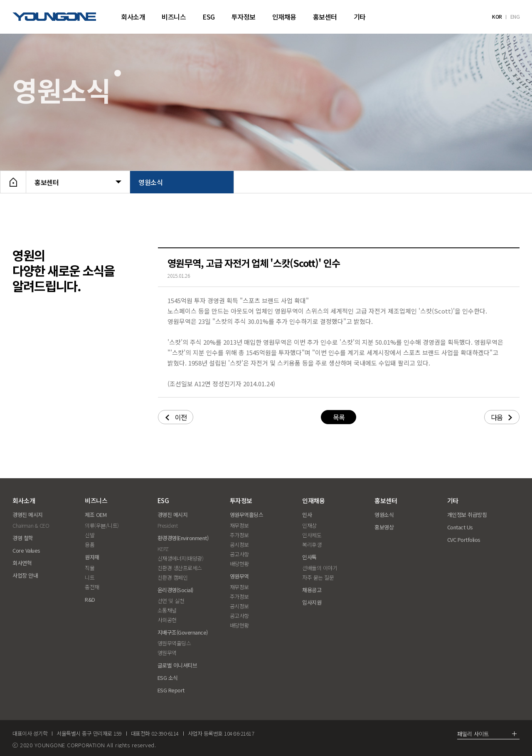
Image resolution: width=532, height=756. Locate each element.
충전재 (92, 587)
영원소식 (182, 182)
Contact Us (460, 527)
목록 (339, 417)
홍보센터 (325, 17)
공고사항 (239, 554)
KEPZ (163, 549)
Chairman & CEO (31, 525)
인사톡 (309, 557)
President (168, 525)
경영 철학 (23, 538)
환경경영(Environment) (183, 538)
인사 (307, 515)
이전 (176, 417)
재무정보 (239, 525)
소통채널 (167, 610)
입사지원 (312, 602)
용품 (90, 545)
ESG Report (171, 690)
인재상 (309, 525)
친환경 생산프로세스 (180, 568)
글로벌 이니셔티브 (177, 665)
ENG (515, 17)
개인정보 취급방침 (467, 515)
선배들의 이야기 (320, 568)
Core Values (26, 550)
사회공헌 (167, 620)
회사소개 (133, 17)
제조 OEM (96, 515)
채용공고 (312, 590)
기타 (360, 17)
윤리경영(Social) (175, 590)
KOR (497, 17)
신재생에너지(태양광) (181, 558)
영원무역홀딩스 (174, 643)
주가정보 (239, 535)
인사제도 (312, 535)
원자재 (92, 557)
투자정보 (244, 17)
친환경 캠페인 (173, 577)
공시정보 (239, 545)
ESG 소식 (168, 678)
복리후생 (312, 545)
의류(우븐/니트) (102, 525)
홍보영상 (384, 527)
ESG (209, 17)
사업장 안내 (25, 575)
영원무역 (167, 653)
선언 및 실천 (171, 601)
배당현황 (239, 564)
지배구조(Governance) (183, 632)
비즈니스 (174, 17)
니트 (90, 577)
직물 (90, 568)
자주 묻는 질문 (318, 577)
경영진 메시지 (28, 515)
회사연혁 (22, 563)
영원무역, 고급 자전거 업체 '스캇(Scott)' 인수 (254, 263)
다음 (501, 417)
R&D (90, 599)
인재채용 (284, 17)
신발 (90, 535)
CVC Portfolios (464, 540)
